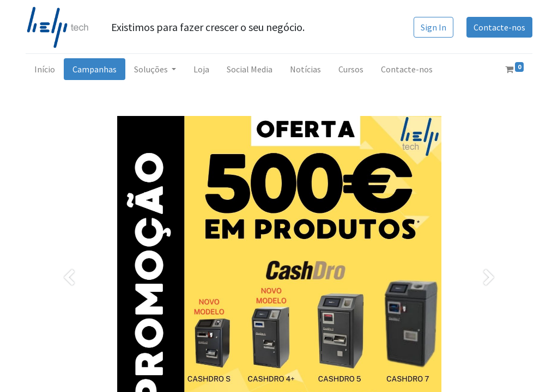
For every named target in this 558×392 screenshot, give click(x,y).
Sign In (433, 27)
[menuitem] (45, 69)
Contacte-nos (499, 27)
